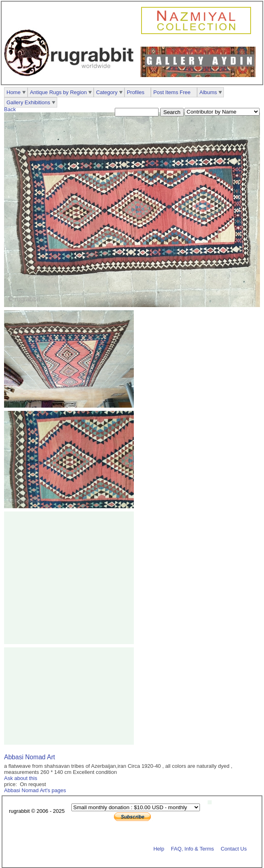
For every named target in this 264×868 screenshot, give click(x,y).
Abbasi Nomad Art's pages (35, 790)
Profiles (136, 92)
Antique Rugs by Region (58, 92)
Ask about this (21, 778)
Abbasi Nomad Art (30, 757)
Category (107, 92)
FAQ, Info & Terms (193, 848)
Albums (208, 92)
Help (159, 848)
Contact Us (234, 848)
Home (14, 92)
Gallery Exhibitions (28, 102)
